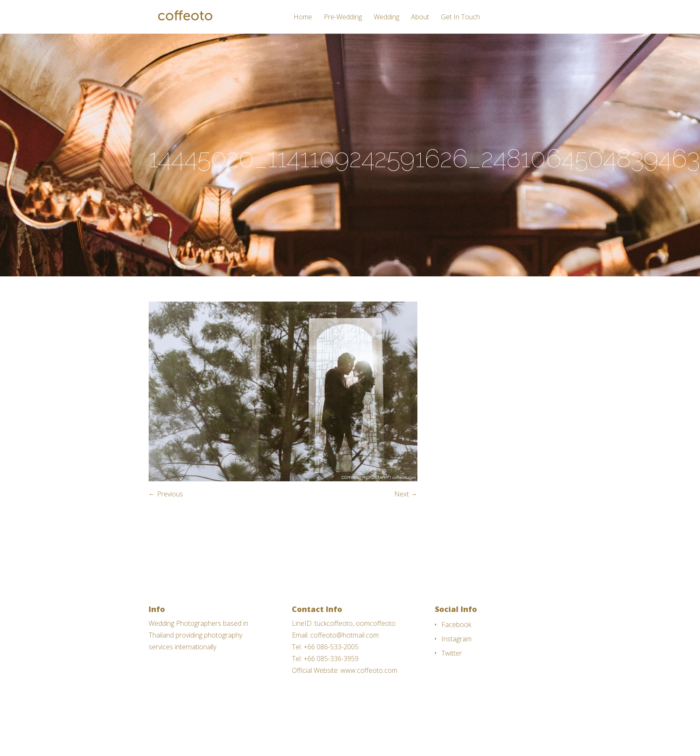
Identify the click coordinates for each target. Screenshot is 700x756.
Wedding (387, 17)
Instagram (456, 639)
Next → (406, 494)
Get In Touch (460, 17)
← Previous (166, 494)
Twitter (452, 653)
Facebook (456, 625)
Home (303, 17)
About (420, 17)
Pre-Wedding (343, 17)
